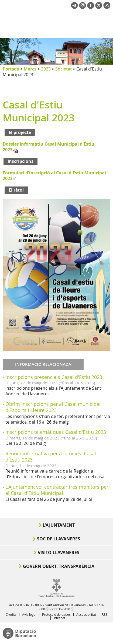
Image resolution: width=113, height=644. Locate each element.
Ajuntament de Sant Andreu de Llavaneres (29, 28)
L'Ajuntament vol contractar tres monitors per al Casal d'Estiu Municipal (57, 490)
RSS (105, 614)
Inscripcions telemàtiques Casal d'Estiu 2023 (56, 432)
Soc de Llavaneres (59, 539)
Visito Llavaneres (59, 552)
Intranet (59, 618)
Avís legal (29, 614)
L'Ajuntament (59, 525)
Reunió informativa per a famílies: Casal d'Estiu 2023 (51, 457)
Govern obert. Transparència (59, 566)
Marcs (30, 69)
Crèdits (11, 614)
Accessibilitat (86, 614)
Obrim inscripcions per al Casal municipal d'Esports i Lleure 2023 (53, 407)
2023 (46, 69)
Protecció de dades (56, 614)
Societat (64, 69)
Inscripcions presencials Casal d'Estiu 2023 (54, 377)
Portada (11, 69)
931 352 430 (61, 609)
